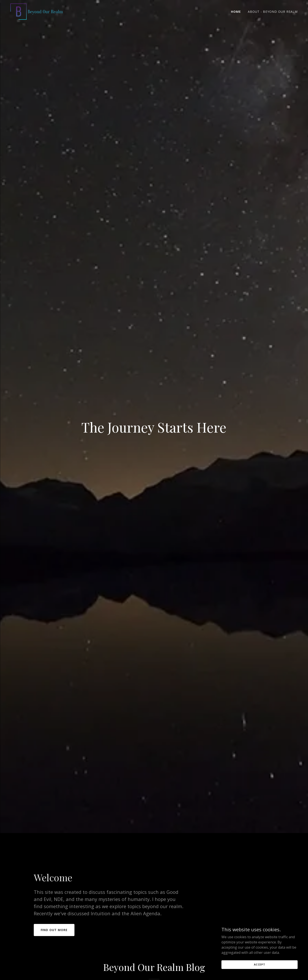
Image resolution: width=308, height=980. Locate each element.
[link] (37, 11)
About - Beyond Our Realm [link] (273, 12)
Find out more (54, 930)
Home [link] (236, 12)
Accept (260, 965)
